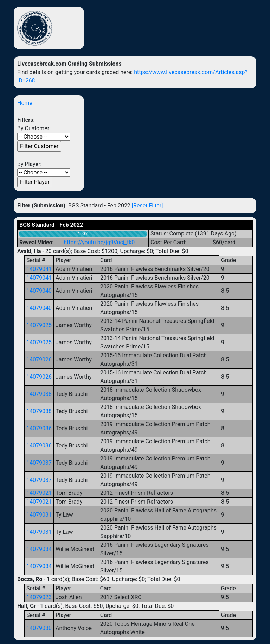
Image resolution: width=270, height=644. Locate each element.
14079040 (39, 291)
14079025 (39, 325)
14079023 (39, 597)
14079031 (39, 515)
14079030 (39, 628)
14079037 (39, 463)
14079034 (39, 549)
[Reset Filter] (147, 205)
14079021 (39, 493)
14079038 (39, 394)
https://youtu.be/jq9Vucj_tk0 (99, 242)
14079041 (39, 269)
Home (25, 103)
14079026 (39, 360)
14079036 (39, 428)
